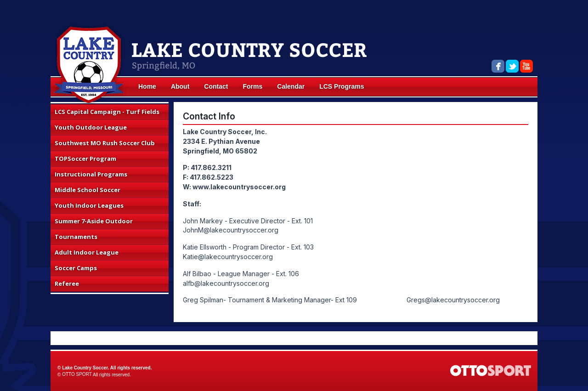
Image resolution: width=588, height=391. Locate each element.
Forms (252, 86)
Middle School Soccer (88, 190)
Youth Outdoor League (91, 127)
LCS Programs (342, 86)
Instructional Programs (91, 174)
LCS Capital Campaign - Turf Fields (107, 112)
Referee (67, 283)
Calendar (291, 86)
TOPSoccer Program (85, 159)
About (180, 86)
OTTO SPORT (77, 374)
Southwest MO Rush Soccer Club (105, 143)
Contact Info (209, 116)
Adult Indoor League (87, 252)
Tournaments (76, 237)
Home (147, 86)
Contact (216, 86)
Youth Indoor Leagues (89, 205)
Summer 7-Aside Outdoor (94, 221)
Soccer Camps (76, 268)
